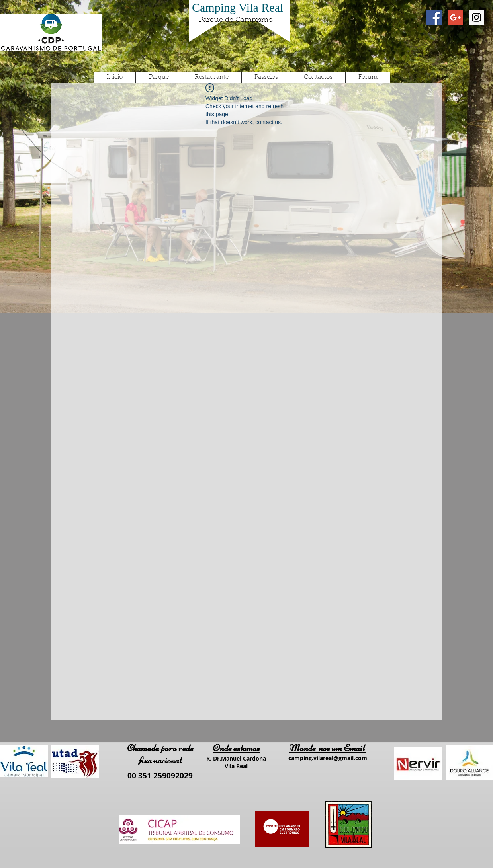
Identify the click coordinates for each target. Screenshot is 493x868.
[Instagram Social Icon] (476, 17)
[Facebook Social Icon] (434, 17)
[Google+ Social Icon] (455, 17)
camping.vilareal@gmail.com (328, 758)
